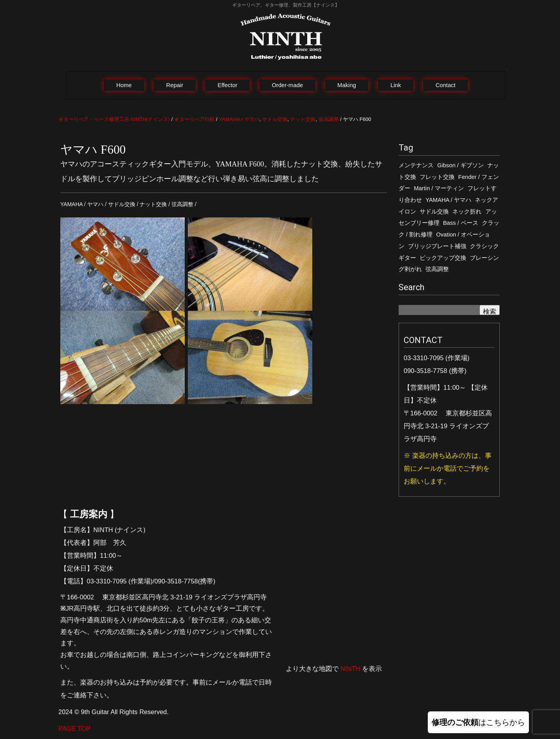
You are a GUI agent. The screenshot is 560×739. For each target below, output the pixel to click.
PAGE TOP (74, 728)
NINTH (350, 669)
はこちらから (478, 722)
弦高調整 (437, 269)
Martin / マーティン (439, 188)
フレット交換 (437, 177)
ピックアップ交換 (443, 258)
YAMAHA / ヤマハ (448, 200)
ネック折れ (467, 212)
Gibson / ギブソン (460, 165)
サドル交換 (434, 212)
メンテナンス (416, 165)
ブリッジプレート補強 (437, 246)
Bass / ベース (460, 223)
